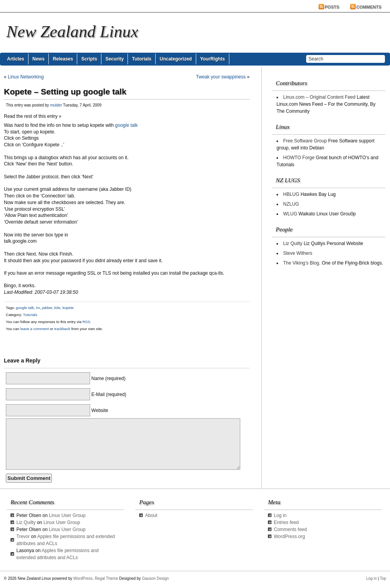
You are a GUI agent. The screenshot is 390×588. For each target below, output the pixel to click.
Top (383, 578)
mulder (56, 105)
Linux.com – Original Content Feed (319, 97)
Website (100, 410)
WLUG (290, 214)
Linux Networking (26, 77)
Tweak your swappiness (221, 77)
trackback (62, 329)
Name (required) (108, 378)
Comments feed (290, 529)
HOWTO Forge (299, 158)
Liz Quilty (293, 243)
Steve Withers (298, 253)
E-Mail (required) (109, 394)
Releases (63, 59)
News (38, 59)
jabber (47, 308)
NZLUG (291, 204)
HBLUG (291, 194)
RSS (86, 322)
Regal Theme (106, 578)
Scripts (89, 59)
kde (57, 308)
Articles (16, 59)
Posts (332, 7)
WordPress (83, 578)
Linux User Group (67, 515)
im (38, 308)
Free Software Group (305, 141)
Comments (369, 7)
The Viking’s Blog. (302, 263)
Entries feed (286, 522)
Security (114, 59)
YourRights (213, 59)
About (151, 515)
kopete (68, 308)
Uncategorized (176, 59)
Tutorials (142, 59)
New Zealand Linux (72, 31)
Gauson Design (155, 578)
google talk (126, 125)
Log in (280, 515)
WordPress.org (289, 536)
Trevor (23, 536)
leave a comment (34, 329)
